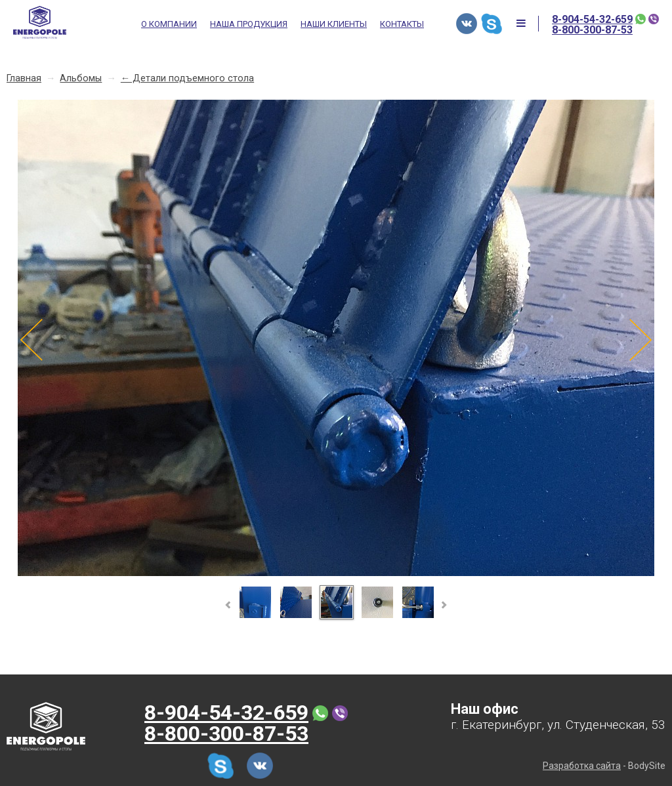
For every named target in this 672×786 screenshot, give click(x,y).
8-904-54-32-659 (592, 20)
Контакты (402, 24)
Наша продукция (249, 24)
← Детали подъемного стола (187, 78)
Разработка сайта (582, 766)
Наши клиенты (334, 24)
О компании (169, 24)
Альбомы (81, 78)
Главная (24, 78)
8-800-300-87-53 (592, 30)
